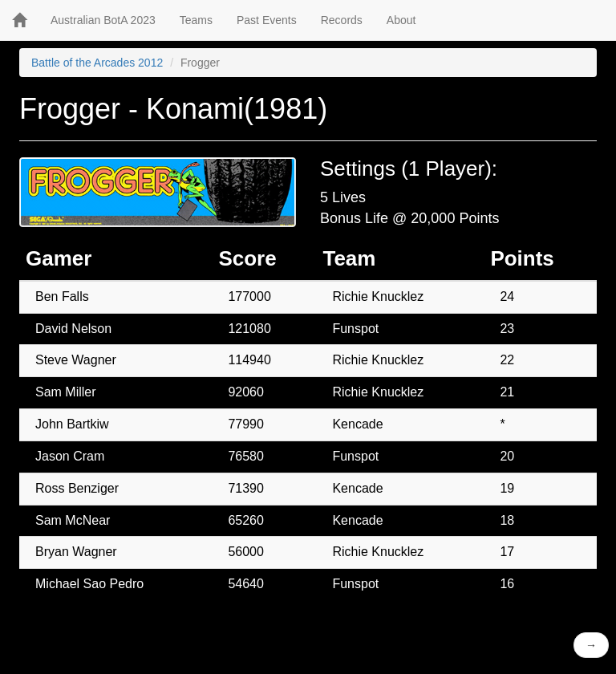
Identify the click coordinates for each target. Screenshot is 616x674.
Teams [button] (196, 20)
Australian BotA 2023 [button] (103, 20)
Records (342, 20)
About (401, 20)
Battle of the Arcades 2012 (97, 63)
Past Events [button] (267, 20)
